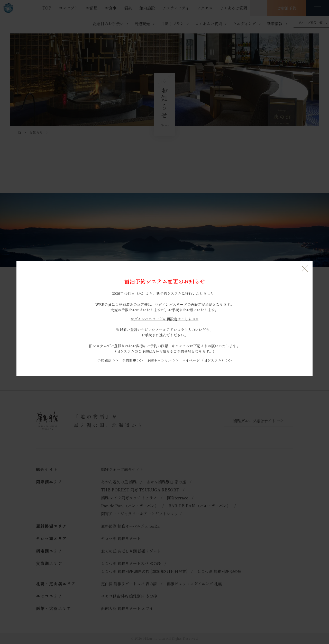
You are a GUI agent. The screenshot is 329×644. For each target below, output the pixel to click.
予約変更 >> (132, 360)
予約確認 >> (108, 360)
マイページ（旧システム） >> (207, 360)
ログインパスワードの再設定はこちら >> (164, 319)
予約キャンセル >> (162, 360)
